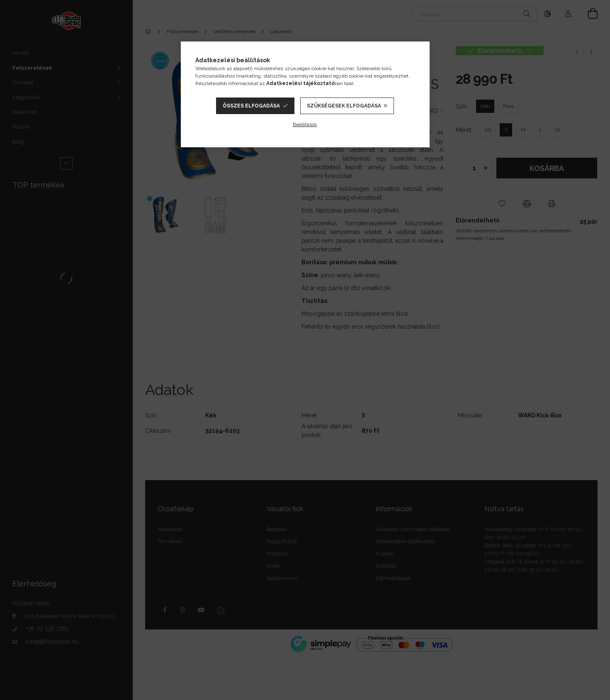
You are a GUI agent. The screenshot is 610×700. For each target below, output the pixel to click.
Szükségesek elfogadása (344, 106)
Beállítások (305, 124)
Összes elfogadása (251, 106)
